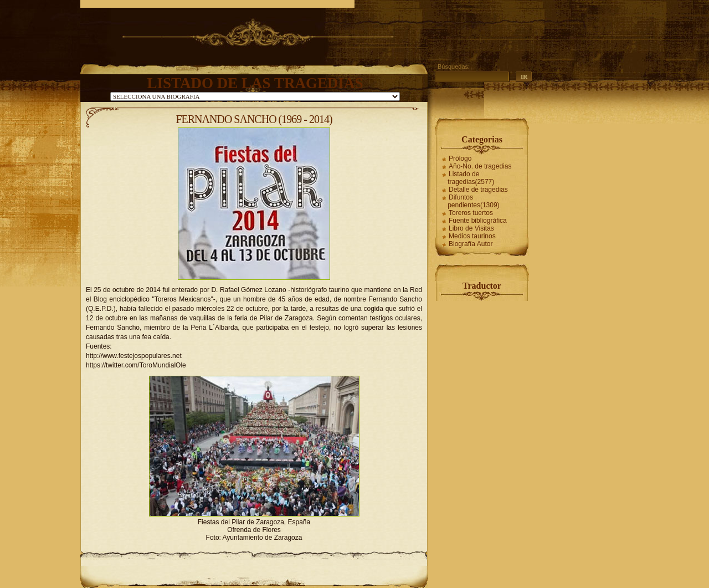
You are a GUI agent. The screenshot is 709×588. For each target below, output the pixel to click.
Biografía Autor (471, 244)
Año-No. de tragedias (480, 166)
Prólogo (460, 158)
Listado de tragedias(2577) (471, 178)
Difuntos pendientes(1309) (473, 201)
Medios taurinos (472, 236)
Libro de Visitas (471, 228)
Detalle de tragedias (478, 190)
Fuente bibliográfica (478, 221)
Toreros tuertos (471, 213)
